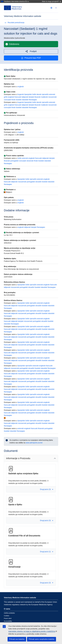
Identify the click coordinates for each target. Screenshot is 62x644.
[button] (31, 51)
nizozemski (52, 97)
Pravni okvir (8, 618)
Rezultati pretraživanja (15, 23)
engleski (21, 87)
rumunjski (7, 100)
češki (34, 94)
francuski (18, 97)
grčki (6, 97)
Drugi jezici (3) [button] (47, 489)
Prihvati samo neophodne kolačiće (42, 639)
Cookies (7, 616)
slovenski (30, 161)
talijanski (25, 97)
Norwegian (33, 100)
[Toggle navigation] (56, 8)
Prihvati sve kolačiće (17, 639)
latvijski (31, 97)
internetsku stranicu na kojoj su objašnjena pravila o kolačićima (32, 631)
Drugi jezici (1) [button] (47, 552)
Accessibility (8, 621)
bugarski (21, 94)
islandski (25, 100)
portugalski (14, 161)
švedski (19, 100)
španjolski (28, 94)
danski (39, 94)
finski (13, 100)
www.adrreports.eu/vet (34, 443)
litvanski (38, 97)
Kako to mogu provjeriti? (51, 1)
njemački (45, 94)
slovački (38, 182)
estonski (52, 94)
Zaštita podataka (9, 613)
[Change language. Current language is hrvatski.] (51, 8)
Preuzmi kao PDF (31, 58)
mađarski (44, 97)
